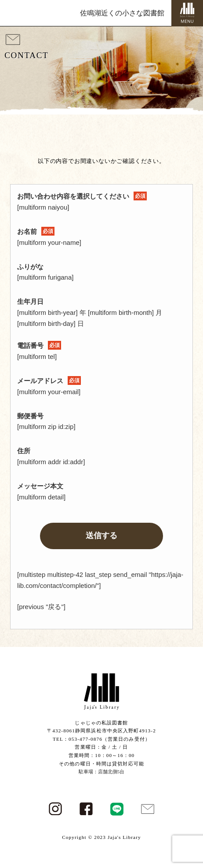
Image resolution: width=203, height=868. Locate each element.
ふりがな (30, 267)
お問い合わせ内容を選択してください (82, 196)
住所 (24, 451)
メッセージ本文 (40, 486)
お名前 (36, 231)
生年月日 (30, 301)
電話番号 (39, 345)
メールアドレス (49, 381)
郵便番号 (30, 416)
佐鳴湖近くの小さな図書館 (122, 13)
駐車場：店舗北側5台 (102, 772)
